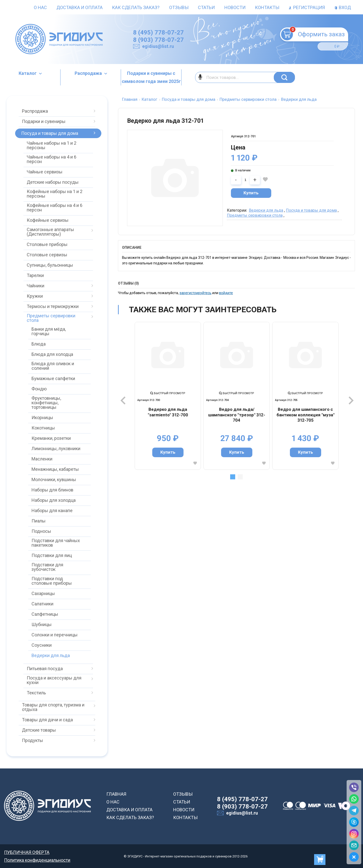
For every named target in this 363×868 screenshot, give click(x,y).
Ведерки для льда (266, 210)
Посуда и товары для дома (311, 210)
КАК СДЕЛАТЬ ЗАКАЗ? (130, 817)
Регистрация (307, 7)
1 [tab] (233, 477)
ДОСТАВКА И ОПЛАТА (129, 810)
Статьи (206, 7)
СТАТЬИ (182, 802)
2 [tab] (240, 477)
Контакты (267, 7)
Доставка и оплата (80, 7)
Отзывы (179, 7)
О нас (40, 7)
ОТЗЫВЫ (183, 794)
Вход (343, 7)
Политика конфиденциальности (37, 860)
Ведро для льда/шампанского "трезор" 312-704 (237, 415)
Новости (235, 7)
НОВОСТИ (184, 810)
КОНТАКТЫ (185, 817)
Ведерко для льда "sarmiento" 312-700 (168, 412)
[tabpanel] (168, 396)
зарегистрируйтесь (195, 293)
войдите (226, 293)
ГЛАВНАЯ (116, 794)
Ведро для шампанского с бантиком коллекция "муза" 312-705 (306, 415)
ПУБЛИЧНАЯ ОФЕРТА (27, 852)
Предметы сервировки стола (255, 215)
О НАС (113, 802)
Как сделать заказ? (136, 7)
